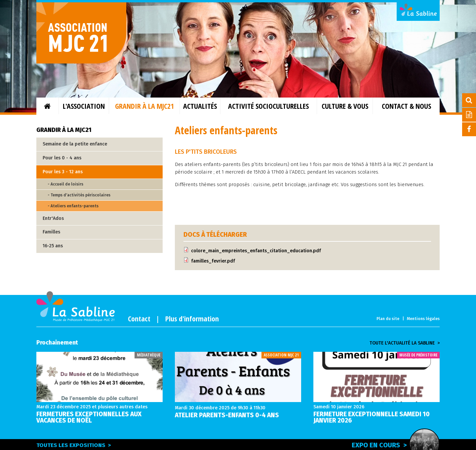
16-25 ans (53, 246)
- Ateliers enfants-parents (73, 206)
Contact (139, 318)
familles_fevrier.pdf (213, 261)
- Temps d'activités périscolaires (79, 195)
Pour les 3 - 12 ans (63, 172)
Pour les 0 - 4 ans (62, 158)
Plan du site (388, 319)
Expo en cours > (396, 444)
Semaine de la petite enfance (75, 144)
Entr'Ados (53, 218)
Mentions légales (423, 319)
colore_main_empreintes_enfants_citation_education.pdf (256, 251)
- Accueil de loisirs (65, 184)
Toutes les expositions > (74, 445)
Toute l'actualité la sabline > (405, 343)
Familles (51, 232)
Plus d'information (192, 318)
